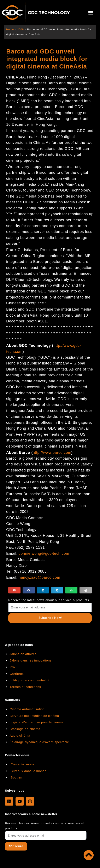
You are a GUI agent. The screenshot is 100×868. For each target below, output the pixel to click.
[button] (91, 13)
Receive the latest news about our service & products (49, 600)
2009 (20, 29)
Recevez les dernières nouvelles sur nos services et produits (44, 826)
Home (10, 29)
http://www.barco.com (52, 453)
